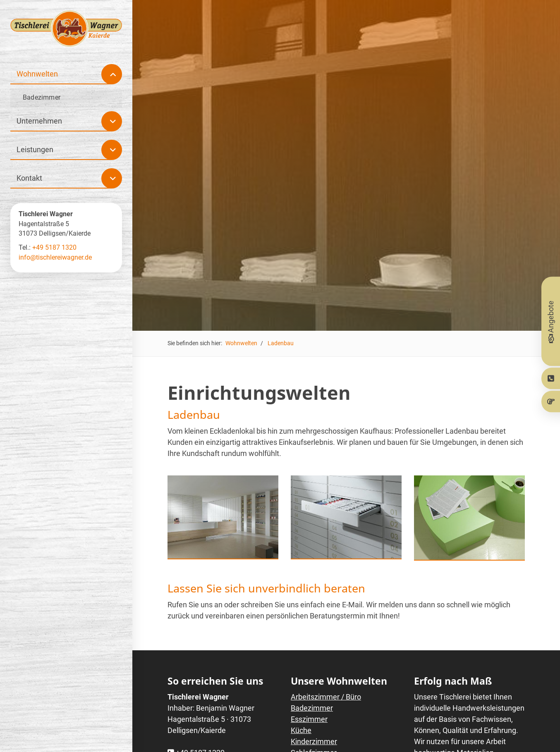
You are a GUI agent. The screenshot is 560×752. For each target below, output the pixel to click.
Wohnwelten (241, 343)
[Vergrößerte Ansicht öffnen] (223, 517)
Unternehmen (39, 121)
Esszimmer (309, 719)
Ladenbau (281, 343)
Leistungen (35, 149)
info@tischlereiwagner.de (55, 257)
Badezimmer (312, 708)
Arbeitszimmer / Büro (326, 697)
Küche (301, 730)
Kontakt (29, 178)
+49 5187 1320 (54, 247)
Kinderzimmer (314, 741)
